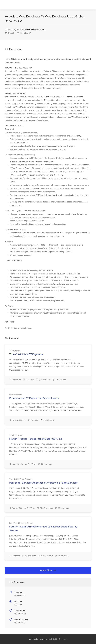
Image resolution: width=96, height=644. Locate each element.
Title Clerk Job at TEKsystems (26, 354)
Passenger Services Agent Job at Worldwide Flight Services (43, 483)
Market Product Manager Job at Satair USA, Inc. (36, 439)
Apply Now (48, 570)
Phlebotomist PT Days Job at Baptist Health (34, 398)
